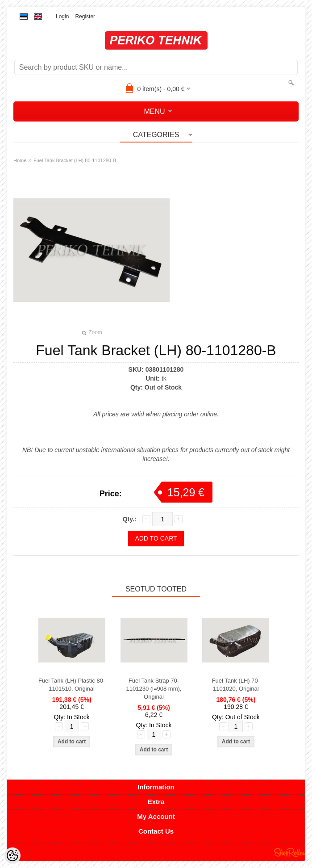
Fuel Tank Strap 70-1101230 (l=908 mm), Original (154, 689)
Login (62, 17)
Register (85, 17)
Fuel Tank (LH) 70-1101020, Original (236, 685)
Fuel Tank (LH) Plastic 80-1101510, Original (72, 685)
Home (20, 160)
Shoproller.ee (290, 852)
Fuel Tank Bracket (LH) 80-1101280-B (75, 160)
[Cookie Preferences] (12, 855)
